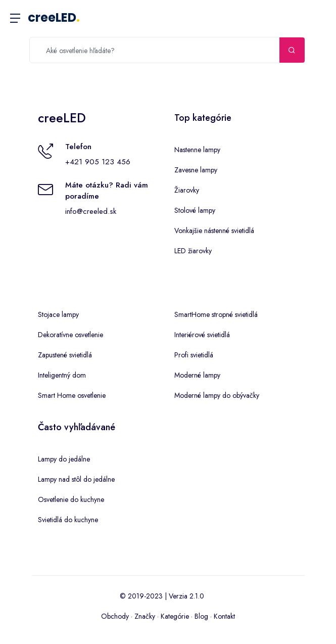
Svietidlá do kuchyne (68, 520)
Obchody (115, 616)
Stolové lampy (195, 210)
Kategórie (175, 616)
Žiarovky (187, 190)
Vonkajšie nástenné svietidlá (214, 231)
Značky (145, 616)
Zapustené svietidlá (65, 355)
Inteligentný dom (62, 375)
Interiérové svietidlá (202, 335)
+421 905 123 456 (98, 162)
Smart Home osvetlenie (72, 395)
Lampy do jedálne (64, 459)
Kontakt (224, 616)
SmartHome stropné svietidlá (216, 314)
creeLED (54, 17)
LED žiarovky (193, 251)
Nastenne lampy (197, 150)
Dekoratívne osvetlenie (70, 335)
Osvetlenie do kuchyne (71, 499)
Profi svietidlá (194, 355)
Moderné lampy (197, 375)
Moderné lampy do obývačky (217, 395)
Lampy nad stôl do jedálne (76, 479)
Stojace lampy (58, 314)
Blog (201, 616)
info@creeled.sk (91, 211)
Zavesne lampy (196, 170)
